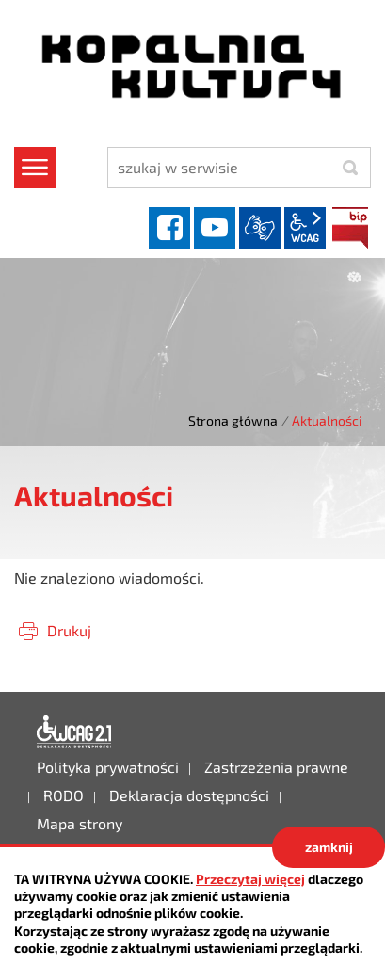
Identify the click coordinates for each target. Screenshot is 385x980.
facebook (169, 228)
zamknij (329, 847)
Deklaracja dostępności (74, 732)
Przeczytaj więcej (250, 879)
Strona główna (233, 420)
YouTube (215, 228)
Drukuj (69, 630)
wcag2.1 (305, 228)
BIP (350, 228)
